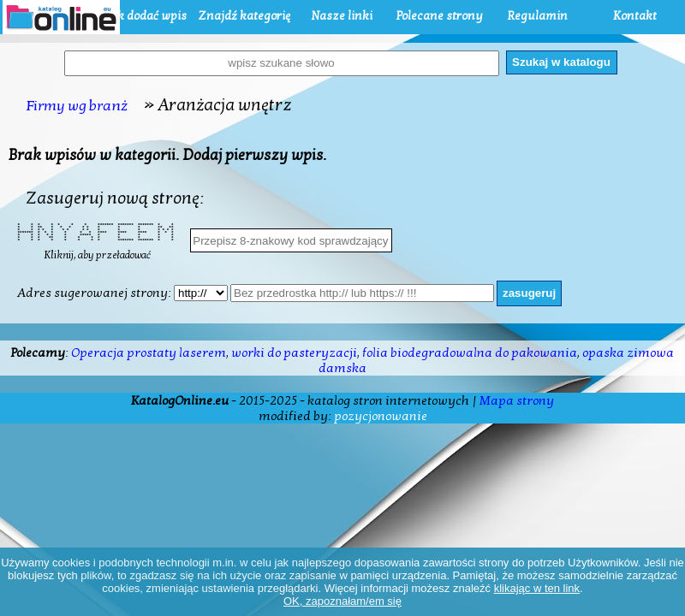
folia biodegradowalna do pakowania (470, 352)
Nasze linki (342, 16)
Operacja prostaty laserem (149, 352)
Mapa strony (517, 400)
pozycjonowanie (381, 416)
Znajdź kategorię (244, 16)
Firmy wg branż (77, 106)
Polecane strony (440, 16)
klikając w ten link (537, 588)
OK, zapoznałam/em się (342, 601)
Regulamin (537, 16)
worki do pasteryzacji (294, 352)
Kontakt (635, 16)
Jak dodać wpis (147, 16)
